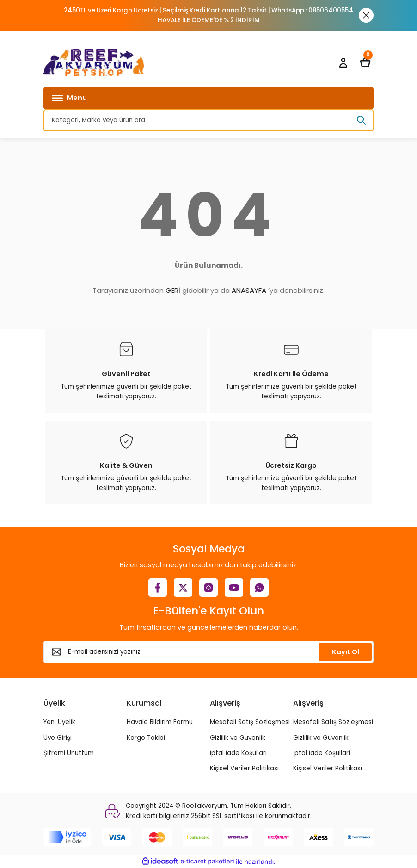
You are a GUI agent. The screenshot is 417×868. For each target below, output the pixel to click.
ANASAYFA (249, 290)
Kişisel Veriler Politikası (244, 768)
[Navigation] (208, 98)
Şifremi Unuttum (69, 753)
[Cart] (365, 62)
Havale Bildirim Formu (160, 722)
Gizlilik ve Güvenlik (238, 738)
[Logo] (94, 62)
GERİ (173, 290)
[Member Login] (343, 62)
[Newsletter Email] (208, 652)
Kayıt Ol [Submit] (346, 652)
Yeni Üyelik (59, 722)
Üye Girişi (58, 738)
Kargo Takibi (146, 738)
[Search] (208, 120)
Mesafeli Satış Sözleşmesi (250, 722)
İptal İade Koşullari (238, 753)
